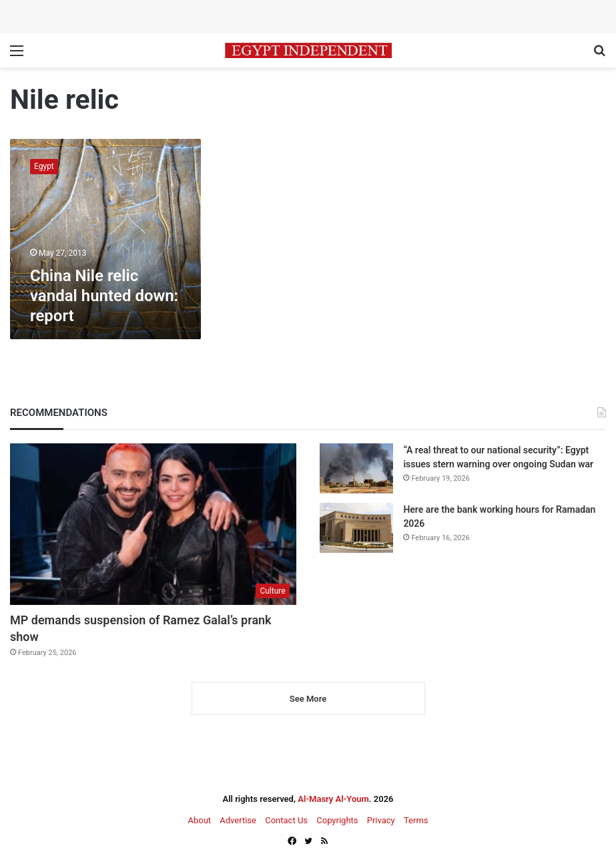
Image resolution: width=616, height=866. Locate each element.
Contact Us (286, 820)
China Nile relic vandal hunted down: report (104, 296)
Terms (416, 820)
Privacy (381, 820)
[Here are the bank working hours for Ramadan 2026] (356, 528)
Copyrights (337, 820)
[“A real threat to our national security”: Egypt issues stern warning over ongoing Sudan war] (356, 468)
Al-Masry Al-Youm (333, 799)
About (199, 820)
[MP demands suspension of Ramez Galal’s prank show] (153, 524)
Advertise (238, 820)
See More (308, 699)
